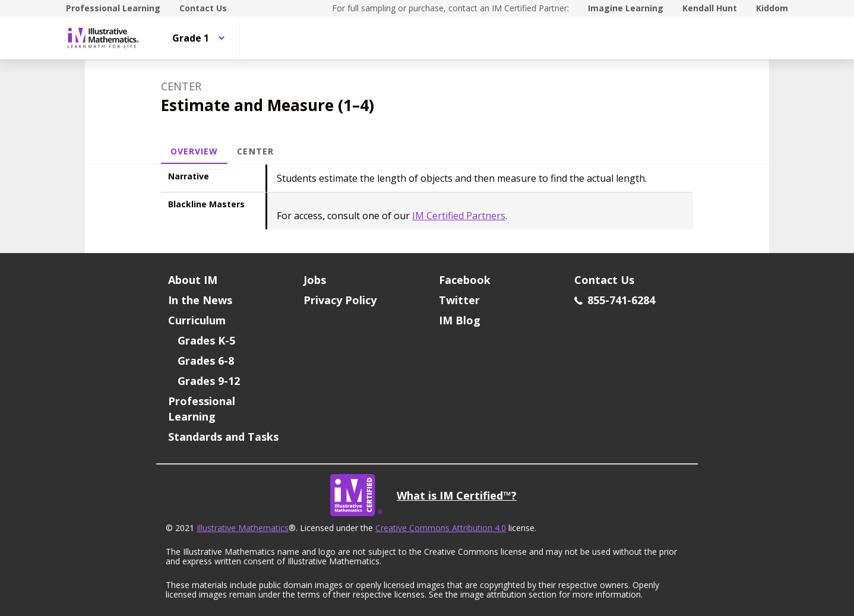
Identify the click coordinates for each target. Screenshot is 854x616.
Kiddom (772, 8)
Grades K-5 (206, 340)
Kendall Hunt (710, 8)
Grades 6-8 (206, 361)
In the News (200, 300)
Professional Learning (113, 8)
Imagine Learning (626, 8)
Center (255, 151)
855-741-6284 (615, 300)
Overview (194, 151)
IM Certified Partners (459, 216)
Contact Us (203, 8)
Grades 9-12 (209, 381)
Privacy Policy (340, 300)
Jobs (315, 280)
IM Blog (460, 320)
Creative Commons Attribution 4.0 (441, 528)
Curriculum (197, 320)
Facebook (465, 280)
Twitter (459, 300)
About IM (193, 280)
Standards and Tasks (223, 437)
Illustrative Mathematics (243, 528)
